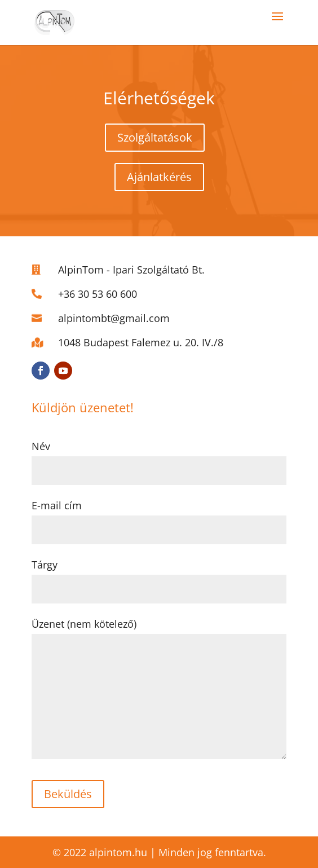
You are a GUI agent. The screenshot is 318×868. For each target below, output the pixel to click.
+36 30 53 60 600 (98, 294)
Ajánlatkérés (159, 177)
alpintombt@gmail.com (114, 318)
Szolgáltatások (155, 137)
